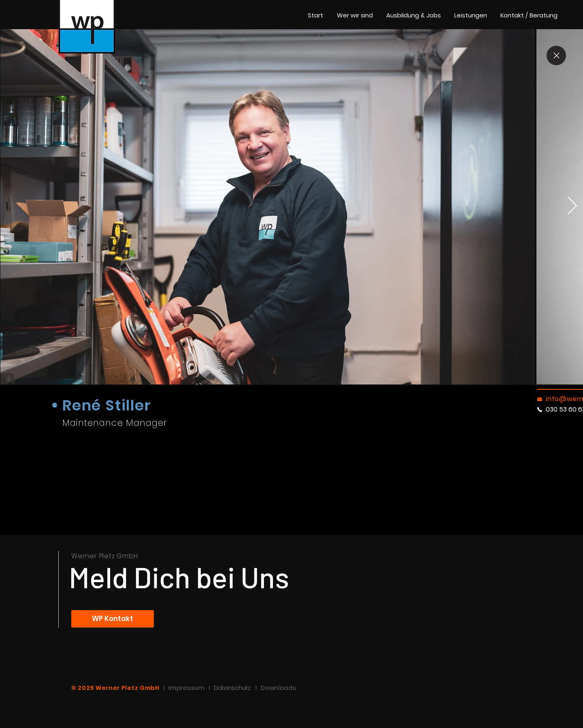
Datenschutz (235, 688)
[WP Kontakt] (113, 619)
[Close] (556, 56)
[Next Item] (572, 206)
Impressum (186, 688)
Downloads (278, 688)
